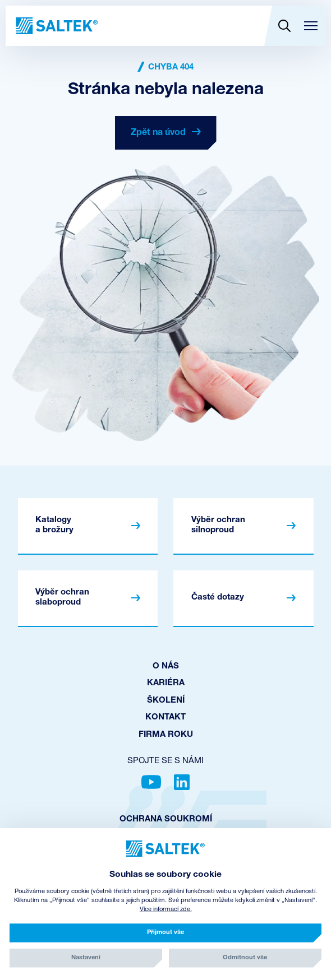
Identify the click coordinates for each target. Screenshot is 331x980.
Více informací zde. (166, 910)
